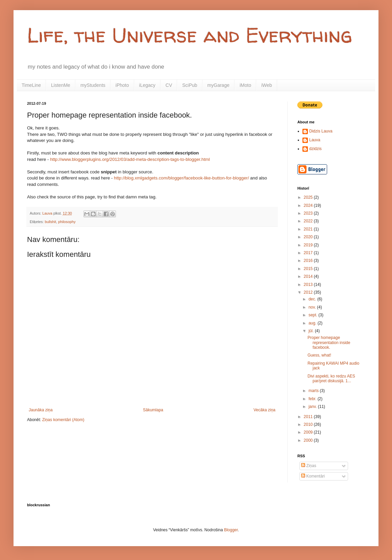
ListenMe (61, 85)
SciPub (190, 85)
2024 (309, 205)
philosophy (67, 222)
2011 (309, 417)
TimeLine (31, 85)
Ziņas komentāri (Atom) (63, 420)
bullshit (50, 222)
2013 (309, 285)
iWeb (267, 85)
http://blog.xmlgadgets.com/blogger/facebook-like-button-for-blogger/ (181, 178)
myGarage (218, 85)
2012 (309, 292)
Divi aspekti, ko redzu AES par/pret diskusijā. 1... (331, 379)
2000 (309, 440)
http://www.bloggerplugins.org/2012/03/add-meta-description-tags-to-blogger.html (130, 159)
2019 (309, 245)
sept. (313, 315)
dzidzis (315, 149)
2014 (309, 276)
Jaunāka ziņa (41, 410)
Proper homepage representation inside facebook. (329, 343)
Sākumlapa (153, 410)
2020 (309, 237)
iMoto (245, 85)
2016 (309, 261)
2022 (309, 221)
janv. (313, 407)
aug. (313, 323)
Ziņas (309, 466)
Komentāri (313, 476)
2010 (309, 424)
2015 (309, 269)
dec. (313, 299)
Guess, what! (319, 355)
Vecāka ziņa (264, 410)
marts (314, 391)
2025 (309, 197)
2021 (309, 229)
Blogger (231, 530)
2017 (309, 253)
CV (169, 85)
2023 (309, 213)
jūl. (312, 331)
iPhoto (122, 85)
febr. (313, 399)
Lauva (315, 140)
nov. (313, 307)
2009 (309, 432)
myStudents (93, 85)
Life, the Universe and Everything (190, 35)
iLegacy (147, 85)
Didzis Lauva (321, 131)
